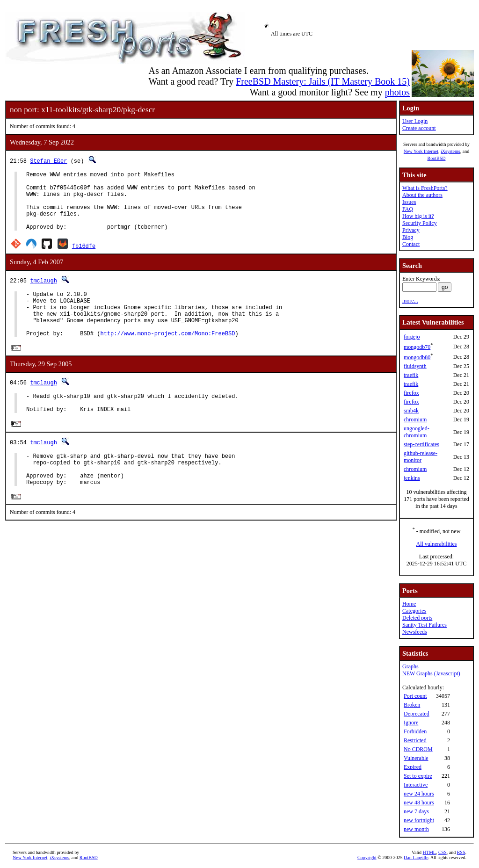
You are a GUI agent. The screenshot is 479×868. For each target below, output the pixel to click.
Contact (411, 244)
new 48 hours (419, 803)
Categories (414, 611)
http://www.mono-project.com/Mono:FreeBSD (167, 356)
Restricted (415, 740)
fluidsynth (415, 366)
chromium (415, 420)
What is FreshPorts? (425, 188)
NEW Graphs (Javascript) (431, 673)
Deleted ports (417, 618)
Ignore (411, 723)
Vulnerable (416, 758)
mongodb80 (417, 357)
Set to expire (418, 776)
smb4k (411, 411)
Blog (408, 237)
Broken (412, 705)
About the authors (422, 195)
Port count (415, 696)
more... (410, 301)
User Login (415, 121)
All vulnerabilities (437, 544)
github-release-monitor (421, 457)
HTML (429, 852)
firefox (411, 393)
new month (416, 829)
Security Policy (420, 223)
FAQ (408, 209)
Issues (409, 202)
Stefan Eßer (48, 161)
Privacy (411, 230)
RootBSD (437, 158)
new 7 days (416, 811)
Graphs (410, 666)
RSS (461, 852)
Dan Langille (416, 857)
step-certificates (421, 444)
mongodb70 (417, 347)
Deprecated (417, 714)
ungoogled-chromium (417, 432)
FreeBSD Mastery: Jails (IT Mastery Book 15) (323, 81)
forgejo (412, 337)
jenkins (412, 478)
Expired (413, 767)
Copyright (367, 857)
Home (409, 604)
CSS (443, 852)
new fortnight (419, 820)
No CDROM (418, 749)
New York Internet (421, 151)
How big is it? (418, 216)
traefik (411, 375)
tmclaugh (44, 293)
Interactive (416, 785)
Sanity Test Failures (425, 625)
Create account (419, 128)
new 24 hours (419, 794)
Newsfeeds (415, 632)
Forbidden (415, 731)
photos (397, 92)
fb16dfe (84, 258)
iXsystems (450, 151)
